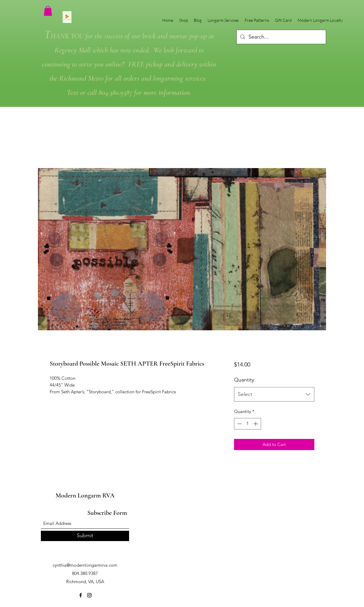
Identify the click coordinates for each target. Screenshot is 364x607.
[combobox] (274, 394)
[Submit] (85, 536)
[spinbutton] (247, 424)
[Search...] (281, 37)
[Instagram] (89, 595)
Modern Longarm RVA (85, 495)
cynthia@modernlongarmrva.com (85, 565)
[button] (48, 11)
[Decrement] (239, 424)
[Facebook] (81, 595)
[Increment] (256, 424)
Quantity (244, 380)
